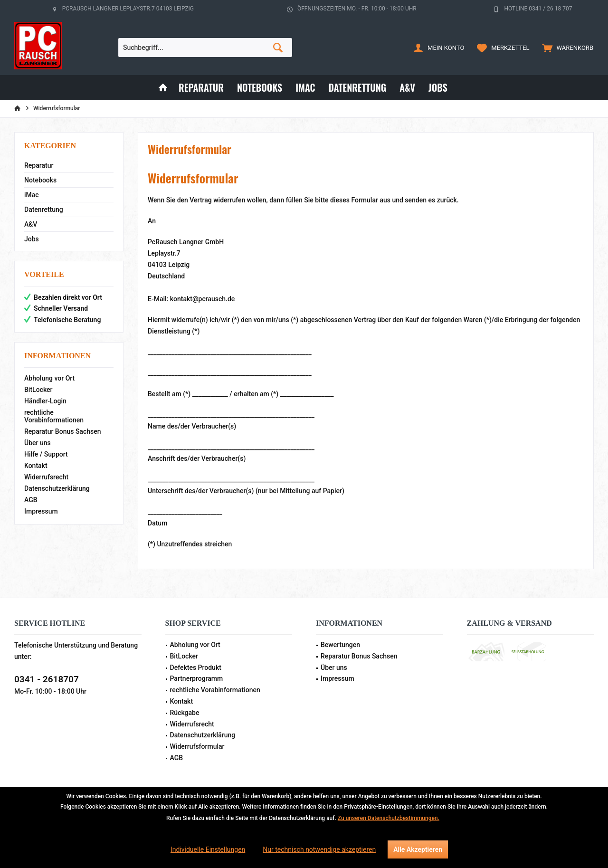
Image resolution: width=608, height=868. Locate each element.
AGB (31, 500)
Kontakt (36, 466)
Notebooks (40, 180)
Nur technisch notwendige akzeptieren (319, 849)
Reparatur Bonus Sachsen (63, 431)
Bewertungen (340, 645)
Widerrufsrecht (46, 477)
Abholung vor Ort (49, 378)
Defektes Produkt (196, 668)
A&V (31, 224)
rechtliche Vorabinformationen (54, 416)
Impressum (41, 511)
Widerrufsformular (197, 746)
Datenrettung (44, 210)
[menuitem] (565, 48)
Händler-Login (45, 401)
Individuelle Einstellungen (208, 849)
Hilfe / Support (46, 454)
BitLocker (38, 390)
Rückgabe (185, 713)
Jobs (32, 239)
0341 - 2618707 (47, 679)
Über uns (38, 443)
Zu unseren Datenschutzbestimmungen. (389, 818)
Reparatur (39, 165)
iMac (32, 195)
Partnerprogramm (197, 678)
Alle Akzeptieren (418, 849)
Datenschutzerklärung (57, 488)
